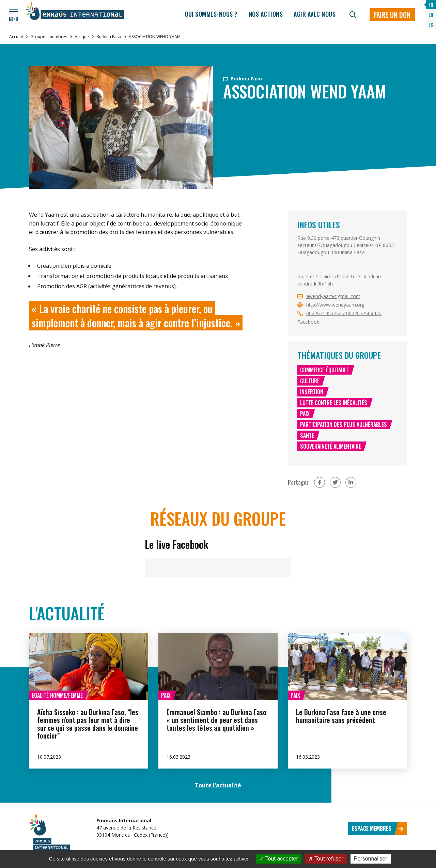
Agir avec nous (315, 14)
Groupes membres (49, 37)
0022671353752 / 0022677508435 (344, 313)
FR (431, 5)
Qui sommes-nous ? (211, 14)
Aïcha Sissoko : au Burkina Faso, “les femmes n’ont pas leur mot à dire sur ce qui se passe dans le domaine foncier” (88, 724)
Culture (310, 381)
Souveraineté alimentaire (331, 446)
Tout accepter (279, 859)
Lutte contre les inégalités (334, 403)
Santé (307, 435)
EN (431, 14)
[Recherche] (353, 15)
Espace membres (378, 828)
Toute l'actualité (218, 785)
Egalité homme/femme (57, 695)
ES (431, 24)
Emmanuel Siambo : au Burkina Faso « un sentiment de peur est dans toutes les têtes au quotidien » (216, 720)
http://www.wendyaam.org (335, 305)
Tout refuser (326, 859)
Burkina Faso (109, 37)
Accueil (16, 37)
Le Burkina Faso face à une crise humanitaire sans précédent (341, 716)
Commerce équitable (324, 370)
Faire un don (392, 15)
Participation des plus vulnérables (344, 424)
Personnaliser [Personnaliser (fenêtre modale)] (371, 859)
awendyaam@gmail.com (333, 296)
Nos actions (266, 14)
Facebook (308, 322)
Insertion (312, 392)
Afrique (82, 37)
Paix (305, 414)
